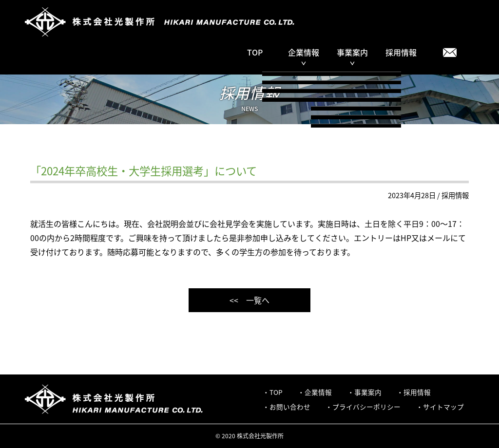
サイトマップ (443, 407)
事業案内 (368, 392)
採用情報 (401, 52)
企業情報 (318, 392)
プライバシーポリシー (366, 407)
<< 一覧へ (249, 300)
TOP (255, 52)
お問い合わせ (290, 407)
